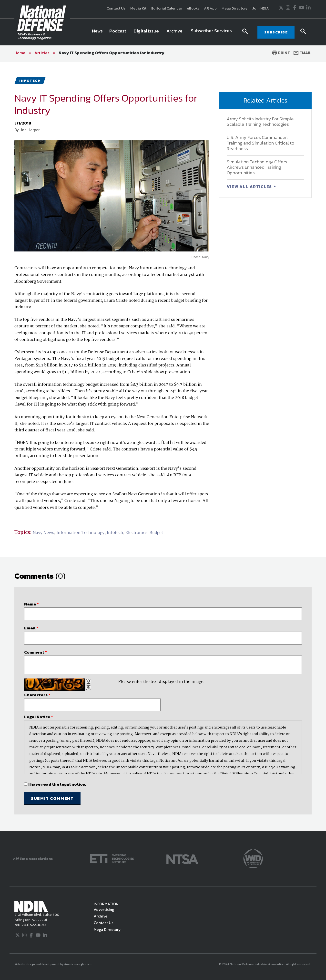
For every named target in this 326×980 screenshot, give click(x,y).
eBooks (193, 8)
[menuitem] (97, 32)
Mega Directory (234, 8)
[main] (163, 447)
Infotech (115, 533)
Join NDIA (261, 8)
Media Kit (138, 8)
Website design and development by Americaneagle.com (53, 964)
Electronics (136, 533)
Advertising (104, 909)
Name (31, 604)
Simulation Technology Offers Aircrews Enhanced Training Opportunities (257, 167)
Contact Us (116, 8)
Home (20, 53)
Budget (156, 533)
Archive (101, 916)
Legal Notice (39, 717)
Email (303, 53)
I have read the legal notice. (57, 784)
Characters (37, 695)
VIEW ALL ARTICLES (250, 187)
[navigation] (163, 32)
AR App (210, 8)
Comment (36, 652)
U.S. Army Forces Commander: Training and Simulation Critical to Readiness (260, 143)
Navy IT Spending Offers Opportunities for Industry (112, 53)
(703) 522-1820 (33, 925)
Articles (42, 53)
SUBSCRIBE (276, 32)
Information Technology (80, 533)
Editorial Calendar (167, 8)
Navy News (43, 533)
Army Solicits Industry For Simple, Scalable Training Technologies (261, 122)
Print (281, 53)
